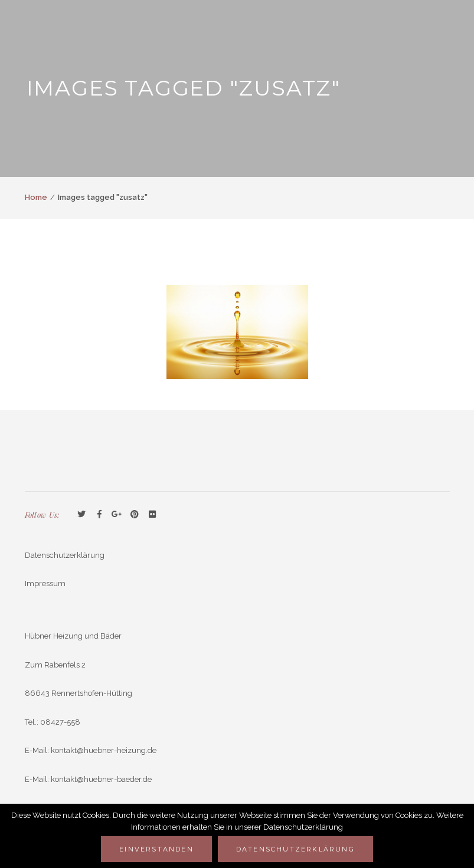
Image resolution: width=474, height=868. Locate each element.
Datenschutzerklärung (65, 555)
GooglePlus (117, 515)
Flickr (152, 515)
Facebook (99, 515)
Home (36, 197)
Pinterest (135, 515)
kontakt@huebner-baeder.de (101, 779)
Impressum (45, 583)
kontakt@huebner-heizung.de (104, 750)
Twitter (81, 515)
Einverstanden (156, 849)
